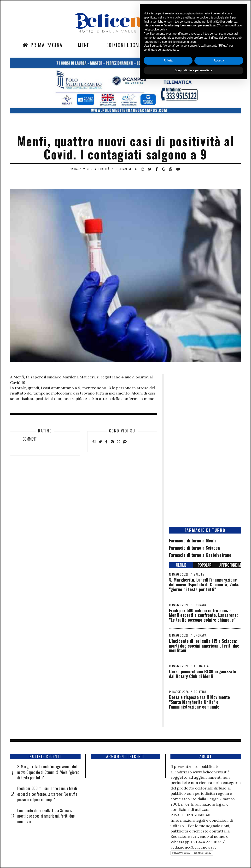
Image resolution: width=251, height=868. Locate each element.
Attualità (102, 169)
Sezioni (166, 45)
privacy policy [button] (174, 802)
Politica (200, 692)
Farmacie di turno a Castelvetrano (200, 555)
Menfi (85, 45)
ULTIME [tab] (181, 565)
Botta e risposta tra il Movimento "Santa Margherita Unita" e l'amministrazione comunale (199, 702)
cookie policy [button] (159, 815)
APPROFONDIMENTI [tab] (230, 565)
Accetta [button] (219, 845)
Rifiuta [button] (168, 845)
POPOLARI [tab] (205, 565)
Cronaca (200, 605)
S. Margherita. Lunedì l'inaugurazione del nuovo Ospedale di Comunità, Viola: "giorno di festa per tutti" (204, 584)
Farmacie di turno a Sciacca (194, 548)
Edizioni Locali (124, 45)
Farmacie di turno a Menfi (192, 540)
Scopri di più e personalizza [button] (193, 855)
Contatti (201, 45)
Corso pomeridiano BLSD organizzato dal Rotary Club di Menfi (203, 674)
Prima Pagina (43, 45)
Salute (199, 574)
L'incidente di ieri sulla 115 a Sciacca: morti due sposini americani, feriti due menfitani (204, 646)
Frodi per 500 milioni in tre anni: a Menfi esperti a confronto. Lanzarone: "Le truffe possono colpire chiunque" (203, 615)
